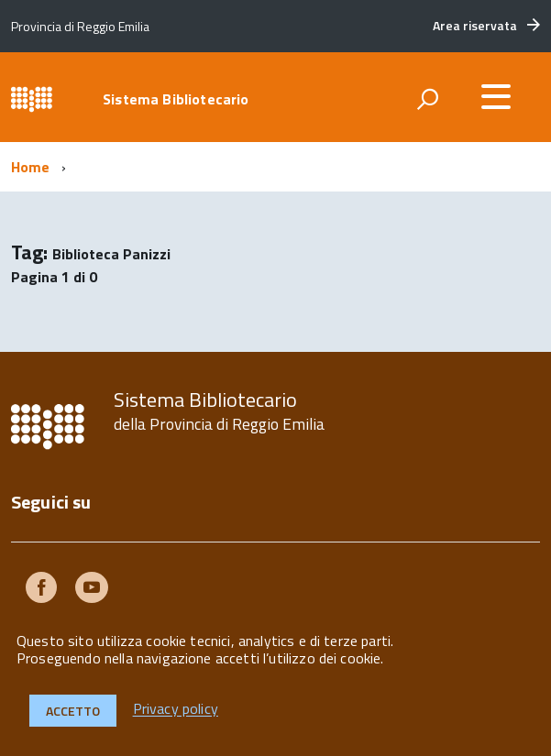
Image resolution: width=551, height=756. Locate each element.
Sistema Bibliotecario (176, 99)
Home (31, 167)
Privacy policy (176, 709)
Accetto (73, 711)
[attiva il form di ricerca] (427, 99)
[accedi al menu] (496, 96)
